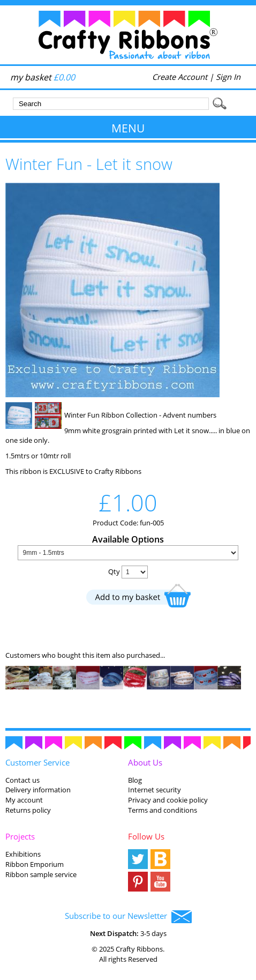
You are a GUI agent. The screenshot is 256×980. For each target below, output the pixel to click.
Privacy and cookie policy (168, 800)
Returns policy (28, 810)
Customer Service (37, 762)
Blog (135, 780)
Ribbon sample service (41, 874)
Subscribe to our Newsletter (128, 917)
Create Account (180, 77)
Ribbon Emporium (35, 864)
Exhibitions (23, 854)
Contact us (22, 780)
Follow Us (146, 836)
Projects (20, 836)
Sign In (228, 77)
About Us (145, 762)
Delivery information (38, 790)
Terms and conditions (163, 810)
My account (24, 800)
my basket (43, 77)
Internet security (155, 790)
